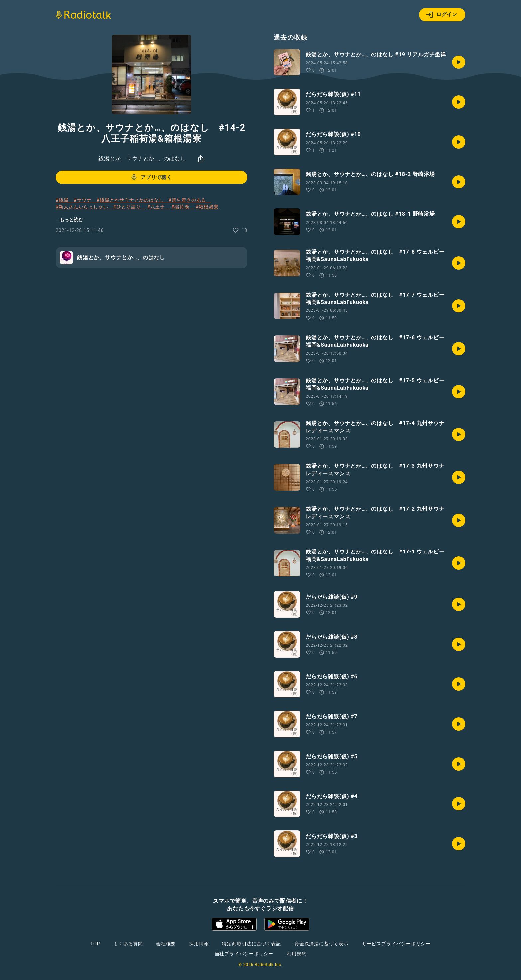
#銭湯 (65, 200)
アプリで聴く (151, 177)
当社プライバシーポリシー (244, 954)
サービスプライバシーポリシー (396, 944)
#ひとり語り (129, 207)
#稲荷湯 (183, 207)
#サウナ (85, 200)
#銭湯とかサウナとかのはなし (133, 200)
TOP (95, 944)
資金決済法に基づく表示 (321, 944)
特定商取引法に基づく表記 (252, 944)
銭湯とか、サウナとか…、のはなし (142, 158)
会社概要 (166, 944)
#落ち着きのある (190, 200)
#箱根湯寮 (207, 207)
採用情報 (199, 944)
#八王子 (159, 207)
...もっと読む (69, 220)
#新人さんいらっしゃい (84, 207)
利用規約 (297, 954)
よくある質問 (128, 944)
